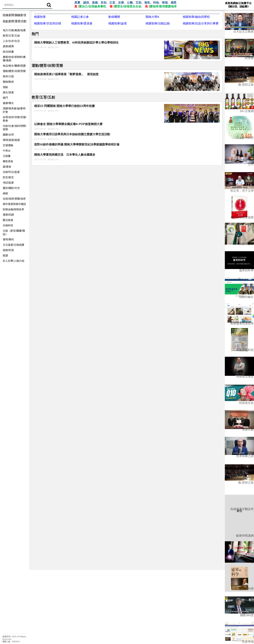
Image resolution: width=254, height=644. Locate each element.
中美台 (7, 151)
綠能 (5, 193)
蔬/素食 (7, 167)
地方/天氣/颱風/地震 (14, 30)
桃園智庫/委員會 (82, 23)
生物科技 (8, 225)
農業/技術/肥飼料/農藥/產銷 (14, 59)
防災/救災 (8, 177)
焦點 (5, 87)
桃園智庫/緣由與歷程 (196, 17)
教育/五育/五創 (11, 36)
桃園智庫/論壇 (118, 23)
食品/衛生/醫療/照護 (14, 66)
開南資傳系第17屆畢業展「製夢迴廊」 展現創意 (66, 74)
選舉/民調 (8, 215)
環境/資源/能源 (11, 140)
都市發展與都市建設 (14, 204)
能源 (5, 256)
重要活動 (21, 21)
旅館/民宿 (8, 250)
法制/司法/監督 (11, 172)
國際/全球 (8, 135)
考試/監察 (8, 183)
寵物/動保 (8, 82)
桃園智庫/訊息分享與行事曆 (201, 23)
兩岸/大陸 (8, 76)
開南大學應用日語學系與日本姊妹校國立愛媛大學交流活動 (72, 134)
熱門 (5, 98)
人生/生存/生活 (11, 41)
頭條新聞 (8, 15)
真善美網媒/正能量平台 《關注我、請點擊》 (238, 5)
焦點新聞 (8, 21)
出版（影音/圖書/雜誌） (14, 232)
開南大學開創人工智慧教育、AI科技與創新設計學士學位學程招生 (76, 43)
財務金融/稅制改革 (13, 209)
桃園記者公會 (80, 17)
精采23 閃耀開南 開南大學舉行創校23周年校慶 (64, 106)
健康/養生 (8, 103)
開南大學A (152, 17)
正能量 (7, 156)
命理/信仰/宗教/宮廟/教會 (15, 119)
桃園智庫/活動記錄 (158, 23)
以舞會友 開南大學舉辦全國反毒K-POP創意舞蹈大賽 (68, 124)
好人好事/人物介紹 (13, 261)
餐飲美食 (8, 161)
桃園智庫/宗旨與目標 (48, 23)
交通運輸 (8, 145)
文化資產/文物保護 (13, 245)
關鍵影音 (21, 15)
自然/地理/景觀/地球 (14, 199)
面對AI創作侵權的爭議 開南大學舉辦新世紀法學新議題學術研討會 (77, 144)
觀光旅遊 (8, 220)
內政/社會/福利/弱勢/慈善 (15, 128)
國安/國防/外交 (11, 188)
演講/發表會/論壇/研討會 (14, 110)
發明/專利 (8, 239)
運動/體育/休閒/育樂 (14, 71)
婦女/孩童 (8, 92)
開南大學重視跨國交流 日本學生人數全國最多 (65, 155)
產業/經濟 (8, 46)
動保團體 (114, 17)
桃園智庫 (40, 17)
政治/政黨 (8, 52)
